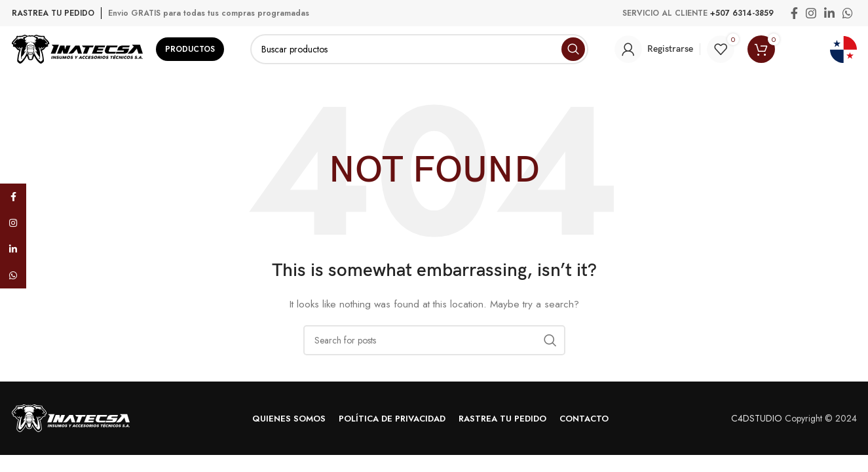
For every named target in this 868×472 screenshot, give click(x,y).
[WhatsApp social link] (848, 13)
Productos (190, 49)
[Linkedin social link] (829, 13)
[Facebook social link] (794, 13)
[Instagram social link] (811, 13)
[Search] (419, 49)
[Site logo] (77, 48)
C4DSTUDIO (757, 418)
